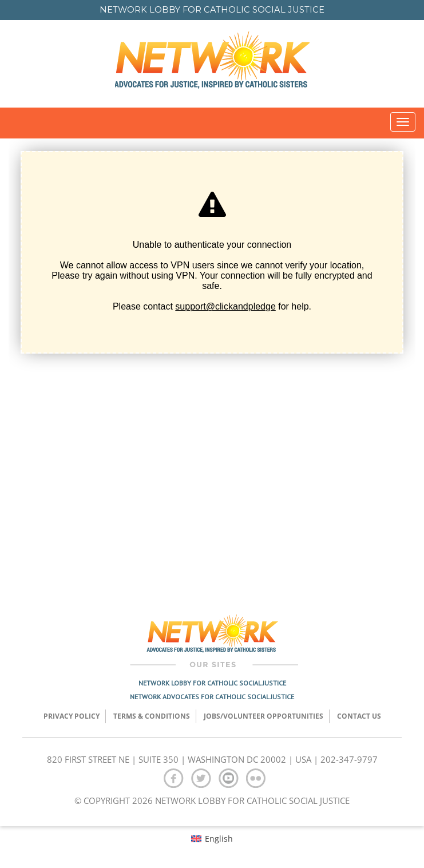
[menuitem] (212, 838)
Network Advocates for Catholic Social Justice (212, 697)
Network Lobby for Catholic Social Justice (212, 683)
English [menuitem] (219, 839)
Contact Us (359, 716)
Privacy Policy (72, 716)
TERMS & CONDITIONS (152, 716)
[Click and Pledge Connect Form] (212, 368)
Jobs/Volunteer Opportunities (263, 716)
